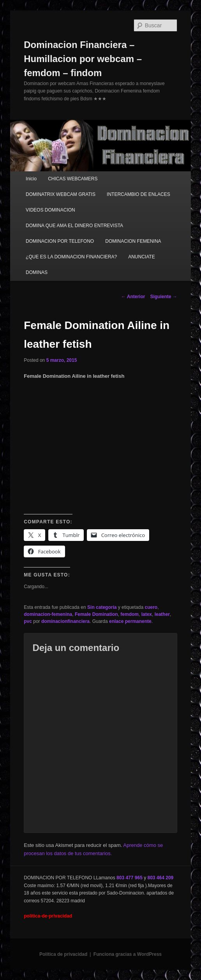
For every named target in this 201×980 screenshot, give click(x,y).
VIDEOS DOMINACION (50, 210)
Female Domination (96, 614)
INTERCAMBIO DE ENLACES (138, 194)
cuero (151, 607)
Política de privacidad (63, 954)
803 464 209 (161, 878)
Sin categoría (102, 607)
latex (147, 614)
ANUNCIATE (141, 257)
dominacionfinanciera (65, 621)
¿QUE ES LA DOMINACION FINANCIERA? (71, 257)
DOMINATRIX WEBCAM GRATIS (61, 194)
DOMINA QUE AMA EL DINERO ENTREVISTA (74, 226)
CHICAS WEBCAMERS (73, 179)
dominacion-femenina (48, 614)
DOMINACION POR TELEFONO (60, 241)
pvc (28, 621)
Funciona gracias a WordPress (128, 954)
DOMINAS (37, 272)
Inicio (31, 179)
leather (162, 614)
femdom (130, 614)
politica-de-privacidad (48, 916)
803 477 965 (130, 878)
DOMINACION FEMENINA (133, 241)
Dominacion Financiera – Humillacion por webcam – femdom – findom (83, 59)
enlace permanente (130, 621)
